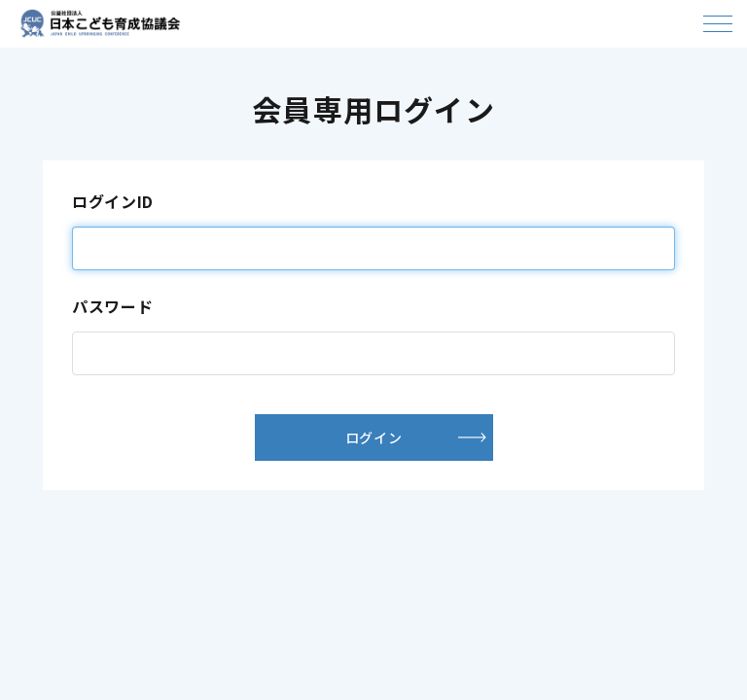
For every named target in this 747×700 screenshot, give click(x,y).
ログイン (373, 437)
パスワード (112, 306)
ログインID (113, 201)
